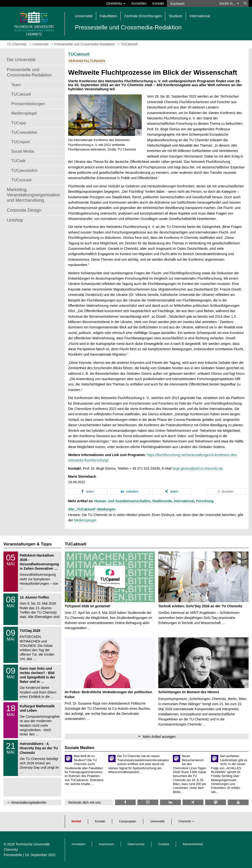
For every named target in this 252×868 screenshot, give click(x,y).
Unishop (15, 220)
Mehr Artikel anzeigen (159, 737)
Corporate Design (24, 210)
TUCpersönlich (24, 170)
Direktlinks (116, 3)
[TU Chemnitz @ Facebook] (126, 802)
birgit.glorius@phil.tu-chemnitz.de (197, 468)
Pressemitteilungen (28, 104)
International (184, 501)
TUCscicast (21, 180)
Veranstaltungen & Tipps (28, 544)
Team (16, 85)
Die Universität (21, 60)
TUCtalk (18, 161)
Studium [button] (176, 16)
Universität (157, 821)
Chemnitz (185, 821)
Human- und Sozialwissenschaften (122, 501)
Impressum (106, 844)
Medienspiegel (24, 113)
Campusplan (128, 821)
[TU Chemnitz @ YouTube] (238, 802)
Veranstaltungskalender (29, 802)
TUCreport (20, 142)
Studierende (162, 501)
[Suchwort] (192, 3)
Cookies (164, 844)
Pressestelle (13, 855)
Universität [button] (84, 16)
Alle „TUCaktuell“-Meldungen (92, 509)
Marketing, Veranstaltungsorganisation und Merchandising (33, 195)
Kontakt (158, 3)
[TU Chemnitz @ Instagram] (148, 802)
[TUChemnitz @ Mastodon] (216, 802)
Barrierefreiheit (193, 844)
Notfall (76, 821)
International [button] (200, 16)
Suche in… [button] (229, 3)
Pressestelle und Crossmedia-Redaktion (29, 72)
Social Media (23, 151)
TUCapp (19, 123)
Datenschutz (136, 844)
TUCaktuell (21, 94)
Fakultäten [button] (108, 16)
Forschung (205, 501)
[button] (105, 115)
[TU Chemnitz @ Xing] (193, 802)
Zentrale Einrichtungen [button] (143, 16)
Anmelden (139, 3)
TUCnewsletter (24, 132)
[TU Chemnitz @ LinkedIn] (170, 802)
